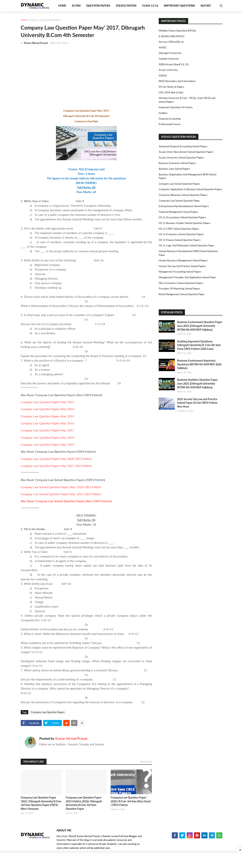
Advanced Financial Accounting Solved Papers (183, 146)
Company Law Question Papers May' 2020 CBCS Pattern (56, 459)
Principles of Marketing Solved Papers (179, 289)
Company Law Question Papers (45, 20)
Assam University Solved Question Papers (181, 158)
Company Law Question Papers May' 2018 (47, 438)
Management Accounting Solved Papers (180, 272)
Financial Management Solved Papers (179, 212)
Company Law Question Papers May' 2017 (47, 430)
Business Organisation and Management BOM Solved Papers (187, 176)
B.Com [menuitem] (76, 6)
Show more (146, 762)
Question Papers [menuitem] (98, 6)
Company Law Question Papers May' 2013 (47, 402)
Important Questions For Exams (176, 107)
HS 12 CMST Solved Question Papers (179, 229)
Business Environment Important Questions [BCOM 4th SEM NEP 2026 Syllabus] (199, 364)
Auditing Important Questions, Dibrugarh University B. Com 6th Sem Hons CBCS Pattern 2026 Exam (199, 345)
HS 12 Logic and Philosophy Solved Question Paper (186, 245)
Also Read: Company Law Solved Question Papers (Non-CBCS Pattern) (66, 501)
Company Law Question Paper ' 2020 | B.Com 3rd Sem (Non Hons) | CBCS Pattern (131, 801)
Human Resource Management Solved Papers (183, 260)
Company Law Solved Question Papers (179, 184)
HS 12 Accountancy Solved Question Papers (182, 217)
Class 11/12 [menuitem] (150, 6)
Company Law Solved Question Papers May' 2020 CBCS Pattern (61, 487)
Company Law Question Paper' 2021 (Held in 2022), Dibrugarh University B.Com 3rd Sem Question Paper (84, 803)
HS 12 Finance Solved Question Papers (180, 240)
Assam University (168, 70)
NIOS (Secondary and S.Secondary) (177, 81)
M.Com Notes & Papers (171, 87)
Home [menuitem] (62, 6)
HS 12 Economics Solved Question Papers (181, 234)
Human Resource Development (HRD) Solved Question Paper (188, 253)
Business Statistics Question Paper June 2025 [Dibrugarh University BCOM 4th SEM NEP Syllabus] (197, 383)
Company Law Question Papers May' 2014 (47, 409)
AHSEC (163, 47)
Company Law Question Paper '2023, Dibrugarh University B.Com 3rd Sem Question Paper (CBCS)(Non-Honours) (41, 803)
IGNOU (163, 76)
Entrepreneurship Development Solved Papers (184, 206)
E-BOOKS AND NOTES (172, 36)
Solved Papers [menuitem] (126, 6)
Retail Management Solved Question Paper (182, 294)
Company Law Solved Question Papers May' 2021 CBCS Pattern (61, 494)
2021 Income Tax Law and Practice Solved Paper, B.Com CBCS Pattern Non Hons (197, 403)
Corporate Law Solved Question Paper (179, 201)
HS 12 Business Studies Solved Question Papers (185, 223)
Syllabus (163, 113)
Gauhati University (169, 59)
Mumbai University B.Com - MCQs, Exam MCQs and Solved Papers (187, 100)
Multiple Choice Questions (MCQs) (177, 31)
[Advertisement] (86, 76)
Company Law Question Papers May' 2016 (47, 423)
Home (24, 20)
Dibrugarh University (170, 53)
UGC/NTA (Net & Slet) (171, 92)
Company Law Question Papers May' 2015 (47, 416)
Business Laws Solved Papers (174, 169)
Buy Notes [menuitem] (208, 6)
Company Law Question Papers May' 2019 (47, 445)
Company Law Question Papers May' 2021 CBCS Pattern (56, 466)
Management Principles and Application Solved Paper (187, 277)
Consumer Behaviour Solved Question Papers (183, 195)
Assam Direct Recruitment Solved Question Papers (186, 152)
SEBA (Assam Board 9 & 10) (174, 64)
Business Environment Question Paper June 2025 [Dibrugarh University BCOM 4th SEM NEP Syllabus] (200, 326)
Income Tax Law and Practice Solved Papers (182, 266)
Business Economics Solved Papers (177, 163)
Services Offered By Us (171, 42)
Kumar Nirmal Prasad (71, 738)
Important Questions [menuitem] (179, 6)
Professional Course (170, 124)
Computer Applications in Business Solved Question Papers (191, 189)
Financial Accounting (170, 119)
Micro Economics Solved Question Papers (181, 283)
